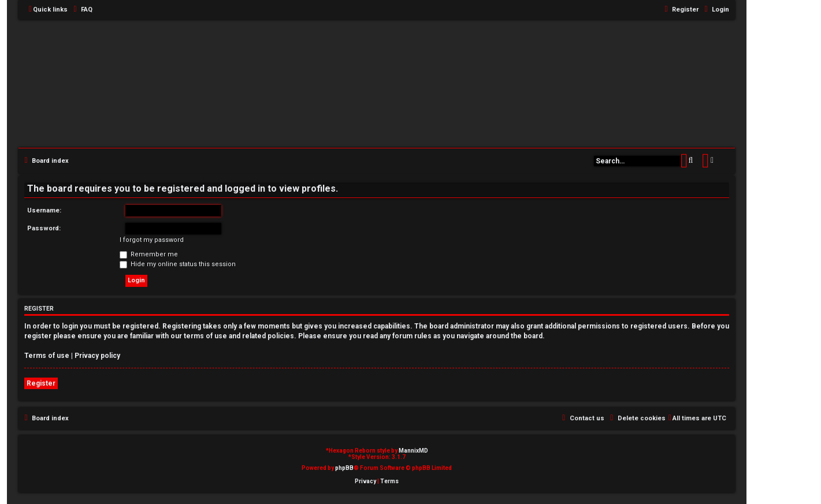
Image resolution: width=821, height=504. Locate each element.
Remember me (149, 254)
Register (41, 383)
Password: (44, 228)
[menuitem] (81, 10)
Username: (44, 210)
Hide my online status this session (178, 264)
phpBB (344, 468)
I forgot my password (152, 240)
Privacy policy (97, 356)
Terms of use (47, 356)
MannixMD (413, 451)
